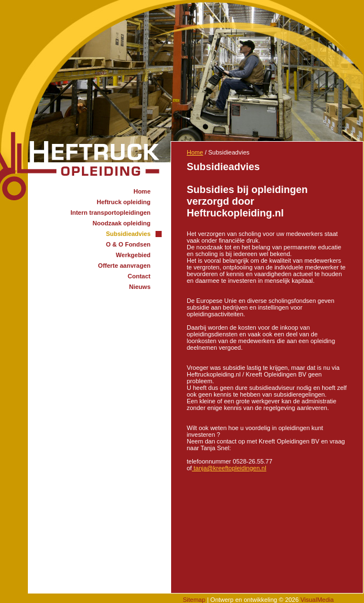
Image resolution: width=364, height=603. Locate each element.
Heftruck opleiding (123, 202)
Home (142, 191)
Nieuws (140, 287)
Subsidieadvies (128, 234)
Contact (139, 276)
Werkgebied (133, 255)
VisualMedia (317, 600)
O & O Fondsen (128, 244)
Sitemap (194, 600)
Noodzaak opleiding (122, 223)
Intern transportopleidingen (110, 213)
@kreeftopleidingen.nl (229, 468)
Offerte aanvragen (124, 266)
